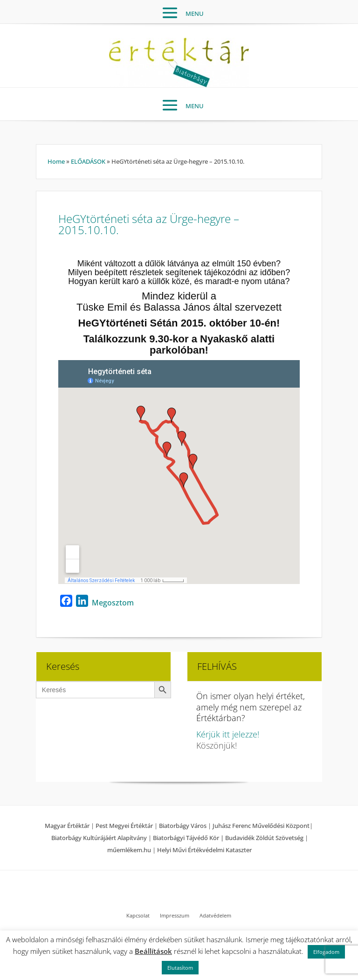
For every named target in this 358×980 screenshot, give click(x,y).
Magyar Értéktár (67, 826)
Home (56, 161)
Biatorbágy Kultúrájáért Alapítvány (99, 838)
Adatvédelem (215, 916)
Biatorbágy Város (183, 826)
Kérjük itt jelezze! (228, 734)
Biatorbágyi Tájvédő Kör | (189, 838)
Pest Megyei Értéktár (124, 826)
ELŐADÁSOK (88, 161)
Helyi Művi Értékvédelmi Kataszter (204, 850)
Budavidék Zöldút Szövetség (265, 838)
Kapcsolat (138, 916)
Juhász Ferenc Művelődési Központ (261, 826)
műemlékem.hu (129, 850)
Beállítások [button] (153, 951)
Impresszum (175, 916)
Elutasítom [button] (180, 968)
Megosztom (113, 603)
